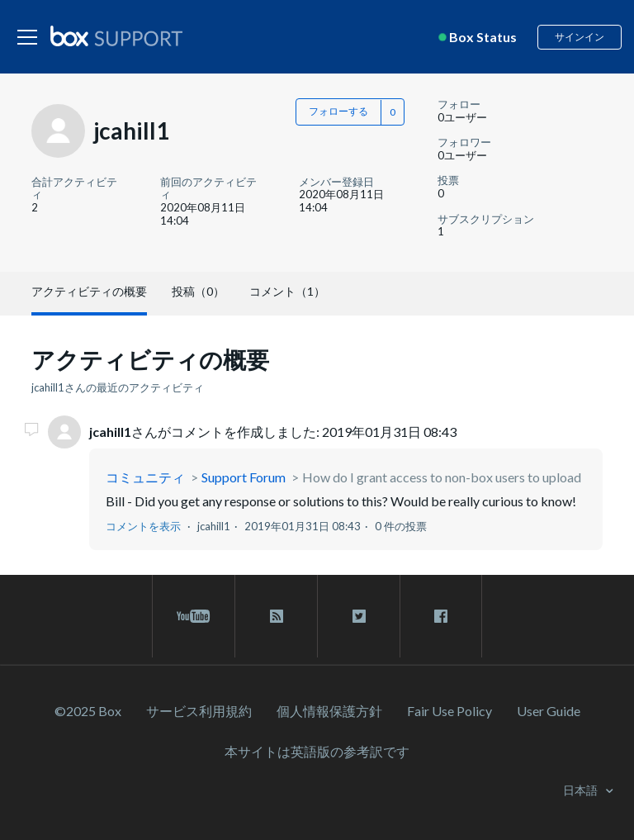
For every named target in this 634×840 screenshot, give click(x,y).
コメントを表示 (143, 526)
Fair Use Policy (449, 711)
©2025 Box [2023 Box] (88, 711)
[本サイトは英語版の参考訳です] (317, 751)
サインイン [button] (580, 37)
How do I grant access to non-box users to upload (442, 477)
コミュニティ (145, 477)
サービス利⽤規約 (199, 711)
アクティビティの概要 (89, 291)
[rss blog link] (276, 616)
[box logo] (116, 36)
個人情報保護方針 (329, 711)
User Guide (549, 711)
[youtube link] (194, 616)
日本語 (582, 790)
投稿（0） (198, 291)
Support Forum (244, 477)
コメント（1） (287, 291)
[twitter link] (359, 616)
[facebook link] (441, 616)
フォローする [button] (338, 111)
